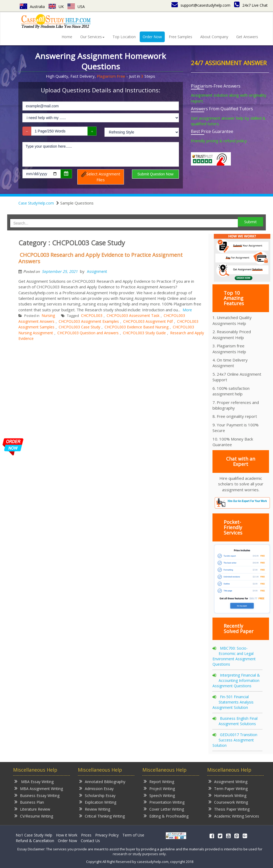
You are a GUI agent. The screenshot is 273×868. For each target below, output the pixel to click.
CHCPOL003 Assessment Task (133, 315)
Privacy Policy (107, 835)
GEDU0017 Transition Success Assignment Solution (235, 740)
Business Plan (29, 802)
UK (56, 7)
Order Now (152, 37)
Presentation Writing (164, 802)
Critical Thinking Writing (102, 816)
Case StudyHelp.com (36, 203)
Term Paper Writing (228, 788)
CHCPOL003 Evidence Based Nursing (136, 327)
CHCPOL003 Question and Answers (88, 333)
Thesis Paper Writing (229, 809)
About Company (214, 37)
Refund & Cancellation (35, 841)
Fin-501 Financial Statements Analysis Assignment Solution (233, 702)
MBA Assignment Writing (39, 788)
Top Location (124, 37)
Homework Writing (227, 795)
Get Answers (247, 37)
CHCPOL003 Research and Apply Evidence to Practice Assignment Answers (101, 258)
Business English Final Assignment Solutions (238, 721)
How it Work (67, 835)
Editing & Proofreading (166, 816)
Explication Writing (98, 802)
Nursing (48, 315)
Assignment (97, 271)
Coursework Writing (228, 802)
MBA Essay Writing (34, 781)
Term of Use (133, 835)
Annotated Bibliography (102, 781)
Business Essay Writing (37, 795)
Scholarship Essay (97, 795)
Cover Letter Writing (164, 809)
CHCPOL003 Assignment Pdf (148, 321)
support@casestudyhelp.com (201, 5)
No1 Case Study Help (34, 835)
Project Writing (159, 788)
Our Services (92, 37)
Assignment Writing (228, 781)
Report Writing (159, 781)
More (187, 310)
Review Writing (95, 809)
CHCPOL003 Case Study (79, 327)
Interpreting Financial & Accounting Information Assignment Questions (236, 680)
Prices (86, 835)
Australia (32, 7)
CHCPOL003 (92, 315)
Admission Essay (96, 788)
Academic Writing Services (234, 816)
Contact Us (90, 841)
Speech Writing (159, 795)
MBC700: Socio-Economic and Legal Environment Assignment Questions (234, 656)
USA (76, 7)
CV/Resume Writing (34, 816)
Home (67, 37)
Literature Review (32, 809)
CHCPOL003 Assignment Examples (89, 321)
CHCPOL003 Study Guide (144, 333)
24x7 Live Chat (251, 5)
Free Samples (180, 37)
